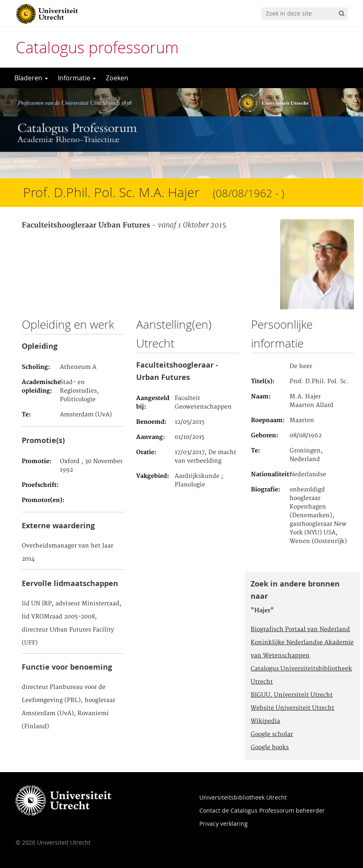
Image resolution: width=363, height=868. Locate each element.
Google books (270, 748)
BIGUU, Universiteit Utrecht (292, 695)
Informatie (77, 78)
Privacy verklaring (224, 824)
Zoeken (117, 78)
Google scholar (272, 734)
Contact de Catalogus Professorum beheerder (262, 810)
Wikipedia (265, 721)
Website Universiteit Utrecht (292, 708)
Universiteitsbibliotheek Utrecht (243, 797)
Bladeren (31, 78)
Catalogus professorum (97, 47)
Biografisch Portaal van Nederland (300, 629)
